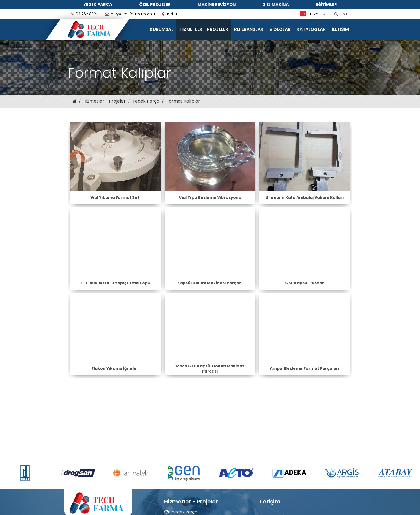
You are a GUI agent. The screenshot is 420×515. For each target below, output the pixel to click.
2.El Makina (276, 5)
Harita (170, 14)
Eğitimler (326, 5)
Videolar (280, 29)
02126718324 (85, 14)
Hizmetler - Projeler (204, 29)
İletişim (340, 29)
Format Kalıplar (183, 101)
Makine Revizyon (217, 5)
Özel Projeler (155, 5)
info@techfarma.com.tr (130, 14)
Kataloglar (311, 29)
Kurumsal (162, 29)
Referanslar (249, 29)
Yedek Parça (98, 5)
